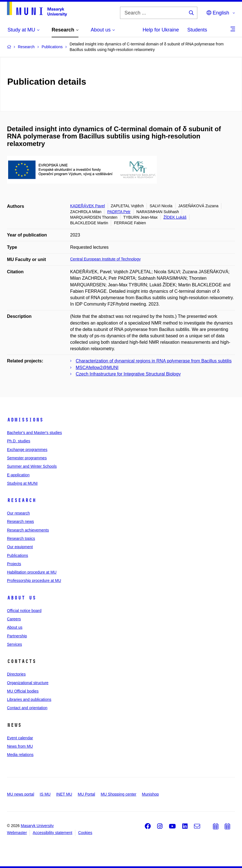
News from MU (20, 746)
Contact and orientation (27, 708)
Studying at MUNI (22, 483)
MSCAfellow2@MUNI (97, 368)
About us (21, 598)
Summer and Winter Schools (32, 466)
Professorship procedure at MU (34, 581)
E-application (18, 475)
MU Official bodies (23, 691)
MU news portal (21, 794)
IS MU (45, 794)
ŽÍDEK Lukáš (175, 217)
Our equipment (20, 547)
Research (21, 500)
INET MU (64, 794)
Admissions (25, 420)
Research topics (21, 538)
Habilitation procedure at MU (32, 572)
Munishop (150, 794)
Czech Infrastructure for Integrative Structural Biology (128, 374)
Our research (18, 513)
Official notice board (24, 611)
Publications (18, 555)
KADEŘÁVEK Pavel (88, 206)
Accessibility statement (52, 833)
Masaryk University (37, 826)
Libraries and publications (29, 699)
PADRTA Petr (119, 212)
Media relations (20, 755)
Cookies (85, 833)
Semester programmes (27, 458)
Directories (16, 674)
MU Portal (86, 794)
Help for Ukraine (161, 30)
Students (197, 30)
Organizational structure (28, 683)
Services (15, 644)
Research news (21, 521)
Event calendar (20, 738)
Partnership (17, 636)
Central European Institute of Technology (105, 259)
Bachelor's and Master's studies (34, 433)
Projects (14, 564)
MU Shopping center (119, 794)
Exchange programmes (27, 450)
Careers (14, 619)
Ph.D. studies (19, 441)
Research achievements (28, 530)
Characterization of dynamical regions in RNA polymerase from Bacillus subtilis (154, 361)
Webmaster (17, 833)
